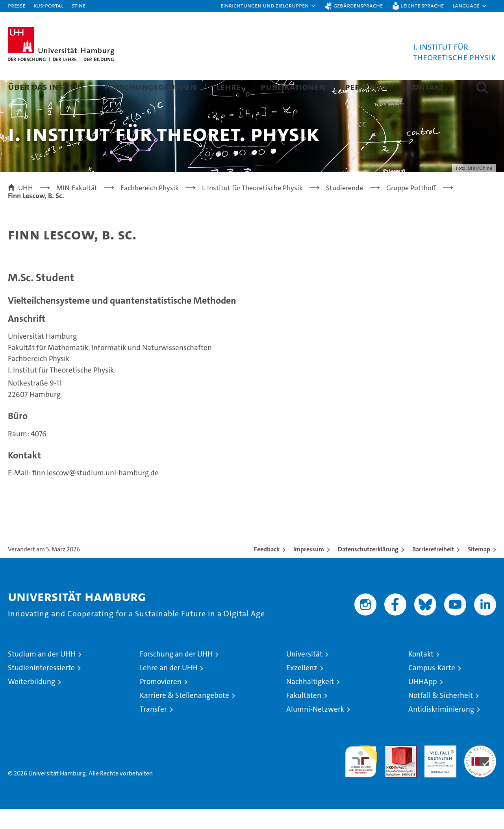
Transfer (153, 729)
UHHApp (423, 702)
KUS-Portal (48, 5)
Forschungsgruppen (150, 86)
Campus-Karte (432, 688)
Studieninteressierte (41, 688)
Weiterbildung (31, 702)
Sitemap (479, 569)
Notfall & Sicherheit (441, 715)
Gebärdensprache (358, 5)
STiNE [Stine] (79, 5)
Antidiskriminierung (441, 729)
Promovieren (161, 702)
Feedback (267, 569)
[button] (269, 6)
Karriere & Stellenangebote (184, 715)
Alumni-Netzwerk (315, 729)
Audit (392, 770)
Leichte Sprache (422, 5)
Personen (366, 86)
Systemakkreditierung (480, 770)
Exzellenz (302, 688)
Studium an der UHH (42, 674)
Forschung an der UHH (176, 674)
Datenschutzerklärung (368, 569)
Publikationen (293, 86)
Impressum (309, 569)
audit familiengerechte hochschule (361, 778)
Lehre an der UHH (169, 688)
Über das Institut (46, 86)
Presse (17, 5)
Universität (304, 674)
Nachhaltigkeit (310, 702)
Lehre (229, 86)
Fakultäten (304, 715)
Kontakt (426, 86)
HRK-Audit (438, 770)
